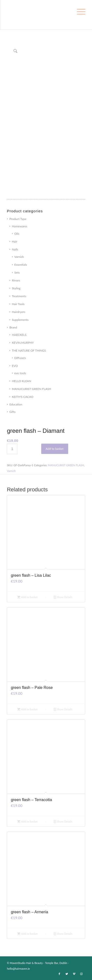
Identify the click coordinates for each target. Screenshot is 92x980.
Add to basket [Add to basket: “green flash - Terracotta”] (27, 821)
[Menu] (80, 10)
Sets (17, 272)
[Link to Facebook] (59, 974)
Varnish (19, 257)
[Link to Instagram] (81, 974)
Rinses (16, 280)
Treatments (19, 296)
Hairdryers (19, 312)
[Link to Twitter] (67, 974)
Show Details (63, 597)
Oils (17, 234)
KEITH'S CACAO (23, 397)
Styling (16, 288)
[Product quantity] (12, 449)
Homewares (20, 226)
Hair (14, 241)
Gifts (12, 412)
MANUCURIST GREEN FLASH (31, 389)
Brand (13, 327)
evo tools (20, 373)
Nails (15, 249)
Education (16, 404)
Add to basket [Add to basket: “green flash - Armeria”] (27, 934)
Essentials (21, 265)
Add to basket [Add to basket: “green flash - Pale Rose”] (27, 709)
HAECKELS (19, 335)
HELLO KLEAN (21, 381)
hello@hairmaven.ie (18, 969)
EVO (15, 366)
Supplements (20, 320)
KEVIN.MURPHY (23, 343)
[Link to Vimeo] (74, 974)
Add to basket (55, 449)
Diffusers (20, 358)
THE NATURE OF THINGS (29, 350)
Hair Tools (18, 304)
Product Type (18, 219)
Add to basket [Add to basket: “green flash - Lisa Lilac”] (27, 597)
